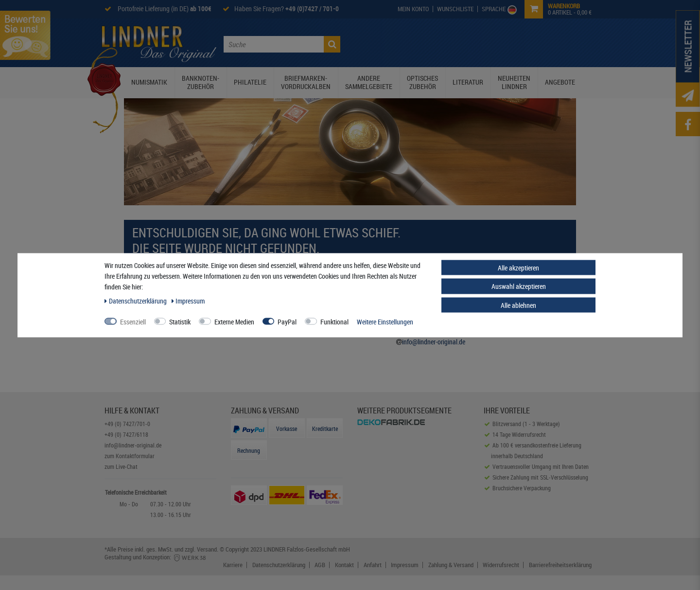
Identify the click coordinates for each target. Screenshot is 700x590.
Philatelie (250, 82)
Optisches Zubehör (422, 82)
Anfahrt (373, 565)
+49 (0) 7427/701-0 (127, 424)
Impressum (405, 565)
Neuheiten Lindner (514, 82)
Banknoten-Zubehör (201, 82)
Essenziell (133, 321)
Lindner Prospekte (455, 43)
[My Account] (413, 9)
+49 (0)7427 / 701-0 (312, 9)
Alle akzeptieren (518, 267)
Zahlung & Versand (451, 565)
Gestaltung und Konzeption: (156, 557)
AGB (320, 565)
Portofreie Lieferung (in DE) (164, 9)
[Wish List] (455, 9)
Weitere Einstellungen (385, 321)
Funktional (334, 321)
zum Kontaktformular (130, 456)
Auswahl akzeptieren (519, 286)
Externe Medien (234, 321)
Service (505, 43)
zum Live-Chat (121, 466)
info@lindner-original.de (434, 342)
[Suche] (332, 44)
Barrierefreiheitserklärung (560, 565)
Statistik (180, 321)
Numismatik (149, 82)
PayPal (287, 321)
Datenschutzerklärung (279, 565)
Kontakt (538, 43)
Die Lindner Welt (391, 43)
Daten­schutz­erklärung (136, 300)
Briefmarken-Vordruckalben (306, 82)
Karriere (233, 565)
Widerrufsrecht (501, 565)
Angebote (560, 82)
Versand (207, 549)
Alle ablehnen (518, 305)
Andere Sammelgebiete (369, 82)
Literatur (468, 82)
